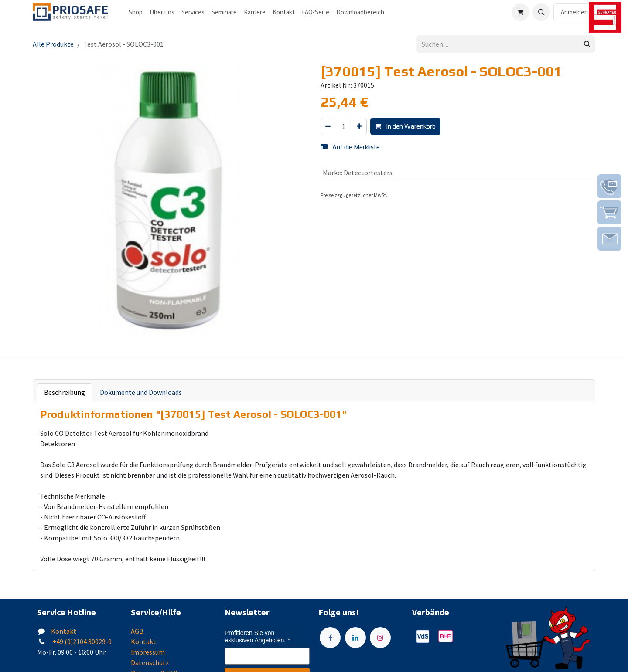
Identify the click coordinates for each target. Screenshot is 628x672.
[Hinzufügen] (359, 127)
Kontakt (64, 631)
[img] (609, 186)
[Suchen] (587, 44)
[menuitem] (136, 12)
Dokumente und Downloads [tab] (141, 392)
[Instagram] (380, 638)
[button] (541, 12)
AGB (137, 631)
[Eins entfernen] (328, 127)
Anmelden (574, 12)
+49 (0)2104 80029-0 (81, 641)
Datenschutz (150, 662)
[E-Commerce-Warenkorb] (520, 12)
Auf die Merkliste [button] (350, 147)
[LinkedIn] (355, 638)
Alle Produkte (53, 44)
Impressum (148, 652)
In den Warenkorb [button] (405, 126)
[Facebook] (330, 638)
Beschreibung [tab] (65, 392)
